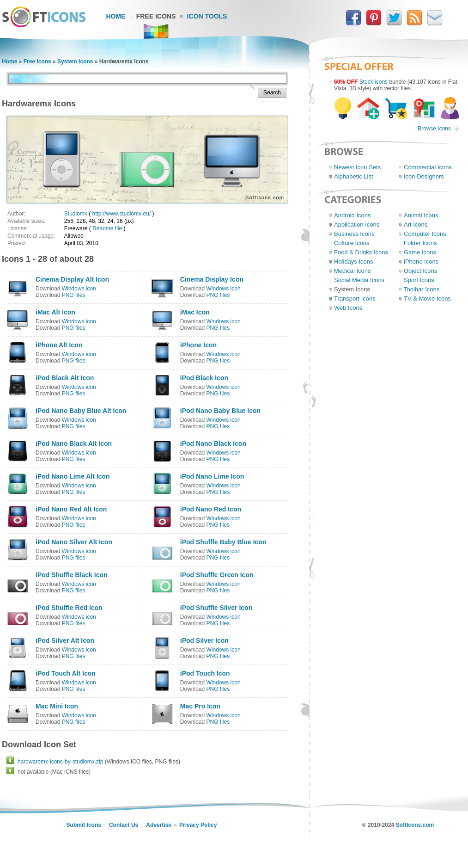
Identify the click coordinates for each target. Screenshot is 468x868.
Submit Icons (84, 825)
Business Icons (354, 234)
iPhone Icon (198, 345)
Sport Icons (419, 280)
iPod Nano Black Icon (213, 443)
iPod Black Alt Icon (65, 378)
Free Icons (156, 16)
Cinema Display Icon (212, 279)
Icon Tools (207, 16)
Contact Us (124, 825)
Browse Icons (434, 129)
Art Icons (416, 225)
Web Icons (348, 308)
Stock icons (374, 82)
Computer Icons (425, 234)
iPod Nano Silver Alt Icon (74, 542)
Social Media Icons (359, 280)
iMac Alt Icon (55, 312)
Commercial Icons (428, 167)
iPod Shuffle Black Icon (72, 575)
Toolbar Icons (422, 289)
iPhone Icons (421, 262)
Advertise (159, 825)
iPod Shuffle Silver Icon (216, 608)
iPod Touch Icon (205, 673)
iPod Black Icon (204, 378)
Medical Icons (352, 271)
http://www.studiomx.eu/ (122, 214)
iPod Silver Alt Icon (65, 640)
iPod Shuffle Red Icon (69, 608)
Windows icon (79, 289)
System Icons (75, 62)
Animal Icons (421, 215)
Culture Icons (352, 243)
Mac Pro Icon (200, 706)
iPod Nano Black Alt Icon (74, 443)
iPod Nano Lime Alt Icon (73, 476)
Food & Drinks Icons (361, 252)
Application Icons (357, 225)
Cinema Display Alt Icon (72, 279)
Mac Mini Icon (57, 706)
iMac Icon (195, 312)
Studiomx (76, 214)
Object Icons (420, 271)
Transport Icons (355, 299)
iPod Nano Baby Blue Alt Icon (81, 411)
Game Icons (420, 252)
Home (116, 16)
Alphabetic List (354, 176)
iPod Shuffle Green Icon (217, 575)
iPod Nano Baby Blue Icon (220, 411)
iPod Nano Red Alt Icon (71, 509)
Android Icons (353, 215)
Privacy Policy (198, 825)
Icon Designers (424, 176)
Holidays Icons (354, 262)
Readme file (107, 228)
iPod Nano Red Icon (211, 509)
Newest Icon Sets (357, 167)
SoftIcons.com (415, 825)
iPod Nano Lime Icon (212, 476)
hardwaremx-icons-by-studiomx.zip (60, 762)
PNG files (74, 295)
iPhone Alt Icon (59, 345)
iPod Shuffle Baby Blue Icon (223, 542)
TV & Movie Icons (427, 299)
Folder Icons (420, 243)
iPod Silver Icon (204, 640)
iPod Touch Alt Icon (66, 673)
